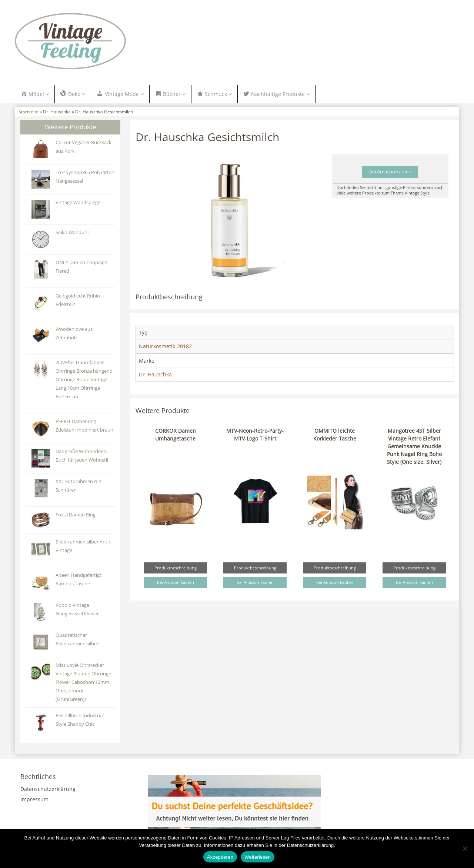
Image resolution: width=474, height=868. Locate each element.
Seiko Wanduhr (72, 233)
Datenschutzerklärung (48, 790)
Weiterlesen (258, 857)
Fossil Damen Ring (76, 516)
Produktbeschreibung (176, 568)
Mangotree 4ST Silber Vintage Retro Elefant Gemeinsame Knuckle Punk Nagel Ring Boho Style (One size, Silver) (414, 447)
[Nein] (465, 848)
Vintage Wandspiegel (79, 203)
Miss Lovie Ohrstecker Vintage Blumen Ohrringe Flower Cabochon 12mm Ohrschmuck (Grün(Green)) (83, 683)
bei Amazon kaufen (390, 173)
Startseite (29, 113)
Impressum (34, 800)
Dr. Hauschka (57, 113)
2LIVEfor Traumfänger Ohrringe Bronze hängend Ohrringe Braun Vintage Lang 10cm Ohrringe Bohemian (84, 380)
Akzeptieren (220, 857)
